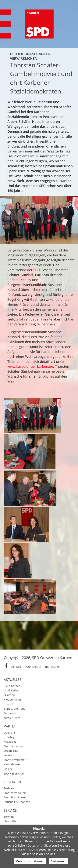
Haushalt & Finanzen (17, 802)
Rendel (8, 704)
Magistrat (10, 742)
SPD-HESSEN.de (14, 773)
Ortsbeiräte (11, 751)
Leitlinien (12, 782)
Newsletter (11, 821)
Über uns (10, 732)
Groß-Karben (12, 690)
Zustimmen (58, 861)
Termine (9, 817)
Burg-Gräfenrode (15, 709)
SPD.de (8, 769)
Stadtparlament (14, 746)
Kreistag (9, 737)
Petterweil (10, 713)
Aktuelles (13, 679)
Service (10, 810)
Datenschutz (33, 667)
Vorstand (9, 755)
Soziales (9, 788)
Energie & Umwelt (15, 797)
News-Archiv (12, 718)
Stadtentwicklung (15, 793)
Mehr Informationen (30, 861)
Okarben (9, 695)
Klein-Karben (12, 686)
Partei (9, 726)
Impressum (52, 667)
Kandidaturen (13, 764)
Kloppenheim (12, 700)
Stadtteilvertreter (15, 760)
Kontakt (16, 667)
